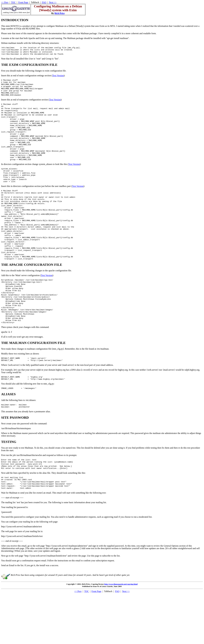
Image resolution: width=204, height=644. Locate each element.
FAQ (44, 2)
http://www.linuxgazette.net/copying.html (121, 634)
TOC (13, 2)
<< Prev (5, 2)
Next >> (53, 2)
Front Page (23, 2)
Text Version (58, 77)
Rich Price (60, 13)
